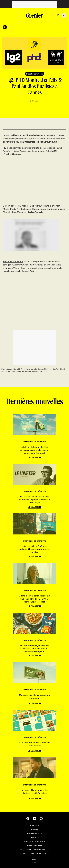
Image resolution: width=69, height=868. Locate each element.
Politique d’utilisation (35, 854)
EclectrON (51, 151)
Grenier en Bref (35, 846)
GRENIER (34, 860)
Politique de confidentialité (34, 850)
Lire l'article (35, 457)
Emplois (34, 830)
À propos (35, 825)
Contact (34, 838)
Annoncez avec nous (35, 842)
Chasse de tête (34, 834)
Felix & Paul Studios (13, 261)
